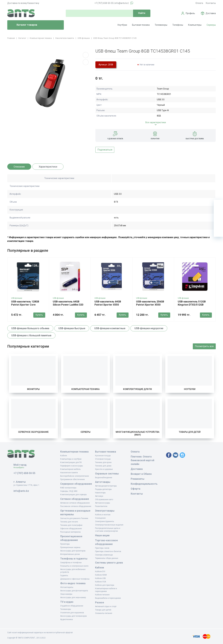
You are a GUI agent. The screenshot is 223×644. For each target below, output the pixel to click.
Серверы (211, 25)
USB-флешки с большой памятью (31, 335)
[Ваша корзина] (218, 204)
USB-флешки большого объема (30, 328)
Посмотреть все (204, 346)
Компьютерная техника (85, 389)
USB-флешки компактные (110, 328)
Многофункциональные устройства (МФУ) (138, 433)
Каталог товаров (23, 25)
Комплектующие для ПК (138, 389)
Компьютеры (195, 25)
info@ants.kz (121, 3)
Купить (39, 315)
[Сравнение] (218, 223)
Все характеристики (156, 122)
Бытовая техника (141, 25)
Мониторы (33, 389)
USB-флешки (17, 298)
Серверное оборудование (33, 432)
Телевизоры (161, 25)
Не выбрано (20, 468)
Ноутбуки (122, 25)
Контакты (211, 3)
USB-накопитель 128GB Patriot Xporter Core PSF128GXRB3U (25, 305)
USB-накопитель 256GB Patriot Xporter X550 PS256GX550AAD (150, 305)
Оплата (199, 3)
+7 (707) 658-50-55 (104, 3)
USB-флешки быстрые (72, 328)
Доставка (211, 13)
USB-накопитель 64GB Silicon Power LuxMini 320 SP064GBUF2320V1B (68, 305)
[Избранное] (218, 214)
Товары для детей (190, 432)
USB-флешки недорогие (149, 328)
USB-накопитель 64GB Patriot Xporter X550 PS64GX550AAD (108, 305)
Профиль (190, 13)
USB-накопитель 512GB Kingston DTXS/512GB (192, 303)
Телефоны (178, 25)
